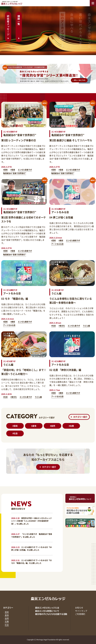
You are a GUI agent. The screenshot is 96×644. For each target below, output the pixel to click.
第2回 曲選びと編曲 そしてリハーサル (71, 140)
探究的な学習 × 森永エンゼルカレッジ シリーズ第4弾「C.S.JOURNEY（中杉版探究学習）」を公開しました (31, 521)
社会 (15, 433)
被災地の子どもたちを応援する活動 (51, 614)
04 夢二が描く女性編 (61, 217)
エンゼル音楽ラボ (25, 170)
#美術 (61, 240)
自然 (53, 426)
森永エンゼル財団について (47, 611)
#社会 (53, 326)
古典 (71, 426)
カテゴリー (8, 608)
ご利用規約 (80, 614)
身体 (34, 426)
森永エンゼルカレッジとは (47, 608)
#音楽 (13, 170)
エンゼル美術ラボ (73, 240)
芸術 (15, 426)
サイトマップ (81, 611)
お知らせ (79, 608)
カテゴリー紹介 (79, 417)
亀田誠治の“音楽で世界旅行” (15, 173)
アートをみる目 (57, 244)
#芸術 (5, 170)
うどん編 (86, 326)
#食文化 (62, 326)
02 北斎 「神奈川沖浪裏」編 (65, 370)
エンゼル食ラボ (74, 326)
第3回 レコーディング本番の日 (19, 140)
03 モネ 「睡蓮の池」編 (15, 299)
